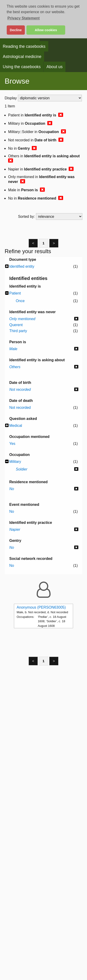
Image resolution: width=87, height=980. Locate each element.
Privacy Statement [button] (24, 18)
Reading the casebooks (24, 46)
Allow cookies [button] (46, 30)
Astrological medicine (22, 57)
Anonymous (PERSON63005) (41, 607)
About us (54, 67)
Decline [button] (16, 30)
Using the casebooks (22, 67)
